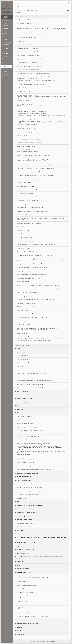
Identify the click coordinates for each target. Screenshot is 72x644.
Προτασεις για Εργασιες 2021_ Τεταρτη (27, 197)
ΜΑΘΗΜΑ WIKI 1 (21, 395)
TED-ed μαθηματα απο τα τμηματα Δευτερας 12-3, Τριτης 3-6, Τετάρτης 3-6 (35, 300)
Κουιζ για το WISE (22, 333)
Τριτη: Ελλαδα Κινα (22, 41)
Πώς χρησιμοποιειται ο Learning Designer (28, 48)
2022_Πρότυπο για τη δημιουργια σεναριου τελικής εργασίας (32, 275)
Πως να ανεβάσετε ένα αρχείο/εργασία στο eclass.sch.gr (31, 120)
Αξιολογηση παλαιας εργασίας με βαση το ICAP (29, 495)
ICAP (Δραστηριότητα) (23, 230)
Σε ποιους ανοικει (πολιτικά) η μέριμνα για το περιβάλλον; (31, 374)
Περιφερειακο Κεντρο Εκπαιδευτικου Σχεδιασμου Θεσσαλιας (32, 211)
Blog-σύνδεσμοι (21, 546)
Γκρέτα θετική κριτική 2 (23, 366)
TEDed (19, 234)
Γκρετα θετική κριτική (23, 363)
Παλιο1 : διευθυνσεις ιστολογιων (26, 459)
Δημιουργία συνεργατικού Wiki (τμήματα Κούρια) (29, 264)
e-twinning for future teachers (24, 520)
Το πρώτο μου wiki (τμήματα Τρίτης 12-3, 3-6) (28, 241)
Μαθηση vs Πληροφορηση (23, 516)
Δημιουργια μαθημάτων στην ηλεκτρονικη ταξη (29, 70)
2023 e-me (19, 627)
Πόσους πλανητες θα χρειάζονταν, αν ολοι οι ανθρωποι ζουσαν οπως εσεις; (36, 381)
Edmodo (20, 370)
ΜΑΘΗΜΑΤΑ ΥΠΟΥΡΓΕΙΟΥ (24, 150)
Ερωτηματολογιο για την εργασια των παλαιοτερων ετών (31, 491)
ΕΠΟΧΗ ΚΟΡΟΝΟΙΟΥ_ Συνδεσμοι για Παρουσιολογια (30, 509)
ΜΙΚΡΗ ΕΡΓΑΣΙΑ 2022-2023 (23, 569)
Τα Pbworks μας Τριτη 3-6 (24, 321)
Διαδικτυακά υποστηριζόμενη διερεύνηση (27, 473)
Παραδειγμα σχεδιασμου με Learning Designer (29, 55)
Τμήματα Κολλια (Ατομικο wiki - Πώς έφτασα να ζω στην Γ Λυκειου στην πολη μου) (37, 245)
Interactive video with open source (26, 23)
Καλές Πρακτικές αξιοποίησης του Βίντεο (27, 307)
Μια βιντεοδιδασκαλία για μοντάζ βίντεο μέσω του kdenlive (32, 267)
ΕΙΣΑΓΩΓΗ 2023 (20, 562)
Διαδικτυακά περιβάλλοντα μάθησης (28, 7)
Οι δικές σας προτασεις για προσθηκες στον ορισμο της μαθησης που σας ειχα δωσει (38, 159)
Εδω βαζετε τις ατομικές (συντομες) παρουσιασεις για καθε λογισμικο (34, 155)
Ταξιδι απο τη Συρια (23, 576)
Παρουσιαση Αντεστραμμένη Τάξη (26, 303)
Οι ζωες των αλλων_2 (23, 582)
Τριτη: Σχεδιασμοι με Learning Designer (27, 63)
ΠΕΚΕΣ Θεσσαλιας (22, 136)
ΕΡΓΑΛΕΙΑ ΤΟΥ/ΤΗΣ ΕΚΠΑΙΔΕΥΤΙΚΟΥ (25, 550)
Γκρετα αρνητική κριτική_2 (24, 359)
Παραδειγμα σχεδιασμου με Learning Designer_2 (29, 59)
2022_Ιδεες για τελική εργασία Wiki (26, 271)
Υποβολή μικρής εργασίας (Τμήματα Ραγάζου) (29, 278)
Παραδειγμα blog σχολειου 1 (25, 416)
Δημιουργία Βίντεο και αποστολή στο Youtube (29, 95)
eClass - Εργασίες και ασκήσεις (25, 132)
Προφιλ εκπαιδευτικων (23, 553)
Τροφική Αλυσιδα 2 (22, 602)
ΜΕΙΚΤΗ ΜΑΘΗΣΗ (21, 530)
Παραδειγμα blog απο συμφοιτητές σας (27, 427)
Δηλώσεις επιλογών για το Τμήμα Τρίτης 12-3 (28, 292)
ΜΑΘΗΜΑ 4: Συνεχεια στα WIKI (24, 402)
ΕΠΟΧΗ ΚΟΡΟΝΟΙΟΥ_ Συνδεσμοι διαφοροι (27, 512)
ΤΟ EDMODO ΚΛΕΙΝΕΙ (23, 282)
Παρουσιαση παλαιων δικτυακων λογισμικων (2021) (30, 208)
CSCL (18, 406)
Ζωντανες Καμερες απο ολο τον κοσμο (27, 585)
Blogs (18, 413)
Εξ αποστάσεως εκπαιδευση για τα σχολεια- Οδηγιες (30, 143)
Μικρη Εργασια (20, 631)
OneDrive (20, 227)
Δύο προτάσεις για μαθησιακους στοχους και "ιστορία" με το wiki (33, 179)
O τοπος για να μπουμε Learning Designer (28, 52)
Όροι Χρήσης (43, 641)
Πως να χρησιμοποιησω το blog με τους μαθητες (29, 431)
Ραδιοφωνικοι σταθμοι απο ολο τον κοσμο (28, 592)
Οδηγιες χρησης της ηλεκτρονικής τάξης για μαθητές (30, 66)
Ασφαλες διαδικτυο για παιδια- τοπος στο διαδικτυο (30, 223)
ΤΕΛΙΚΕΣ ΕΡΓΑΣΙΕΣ (21, 634)
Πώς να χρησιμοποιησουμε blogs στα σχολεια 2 (29, 436)
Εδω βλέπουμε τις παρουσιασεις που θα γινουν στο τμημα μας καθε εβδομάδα (36, 168)
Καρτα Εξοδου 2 (22, 498)
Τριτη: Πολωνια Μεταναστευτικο (25, 45)
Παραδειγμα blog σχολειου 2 (25, 420)
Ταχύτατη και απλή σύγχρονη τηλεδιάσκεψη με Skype (30, 85)
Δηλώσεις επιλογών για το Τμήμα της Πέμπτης (29, 296)
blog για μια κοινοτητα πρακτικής (26, 423)
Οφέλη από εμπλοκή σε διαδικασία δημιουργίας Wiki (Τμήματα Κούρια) (35, 255)
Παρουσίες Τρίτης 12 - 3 (23, 92)
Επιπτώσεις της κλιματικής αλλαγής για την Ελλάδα (30, 388)
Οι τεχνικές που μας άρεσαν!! (25, 238)
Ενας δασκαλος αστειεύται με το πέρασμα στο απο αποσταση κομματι (34, 73)
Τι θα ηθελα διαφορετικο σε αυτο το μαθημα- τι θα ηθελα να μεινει (34, 317)
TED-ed (18, 565)
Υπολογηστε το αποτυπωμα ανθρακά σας (27, 377)
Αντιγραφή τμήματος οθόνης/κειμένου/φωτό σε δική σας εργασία (33, 77)
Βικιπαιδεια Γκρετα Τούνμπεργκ (25, 27)
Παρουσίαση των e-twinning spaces (26, 523)
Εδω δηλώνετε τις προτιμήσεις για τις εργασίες (29, 34)
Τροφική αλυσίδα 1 (22, 596)
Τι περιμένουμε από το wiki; (24, 248)
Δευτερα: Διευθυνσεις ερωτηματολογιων (27, 38)
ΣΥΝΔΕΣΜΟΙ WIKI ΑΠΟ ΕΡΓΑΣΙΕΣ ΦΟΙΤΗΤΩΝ (27, 624)
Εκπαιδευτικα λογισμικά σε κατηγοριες (27, 190)
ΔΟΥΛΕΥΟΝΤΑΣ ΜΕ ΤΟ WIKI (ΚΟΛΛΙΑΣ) (26, 542)
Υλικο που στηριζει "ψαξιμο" (24, 572)
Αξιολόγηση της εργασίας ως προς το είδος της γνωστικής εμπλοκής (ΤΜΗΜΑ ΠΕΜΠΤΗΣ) (39, 285)
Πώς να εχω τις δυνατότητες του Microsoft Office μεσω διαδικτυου (34, 110)
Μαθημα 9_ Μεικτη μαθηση (24, 183)
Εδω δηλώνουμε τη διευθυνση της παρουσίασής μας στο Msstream (34, 165)
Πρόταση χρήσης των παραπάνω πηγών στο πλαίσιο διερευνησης (33, 616)
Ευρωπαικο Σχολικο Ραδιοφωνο (25, 215)
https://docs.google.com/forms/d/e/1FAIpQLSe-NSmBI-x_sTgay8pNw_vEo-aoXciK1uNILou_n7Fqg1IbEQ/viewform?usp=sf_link (34, 444)
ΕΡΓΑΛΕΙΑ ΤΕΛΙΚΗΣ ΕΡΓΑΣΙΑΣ (24, 477)
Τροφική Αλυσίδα (22, 607)
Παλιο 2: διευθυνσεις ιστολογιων (26, 462)
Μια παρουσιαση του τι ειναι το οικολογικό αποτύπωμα (31, 384)
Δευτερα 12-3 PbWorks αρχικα (25, 314)
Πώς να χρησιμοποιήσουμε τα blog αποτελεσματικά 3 (30, 440)
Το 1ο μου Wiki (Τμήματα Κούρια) (26, 252)
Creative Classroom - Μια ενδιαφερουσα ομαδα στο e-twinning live (34, 527)
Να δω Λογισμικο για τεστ (24, 204)
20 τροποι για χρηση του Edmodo (26, 186)
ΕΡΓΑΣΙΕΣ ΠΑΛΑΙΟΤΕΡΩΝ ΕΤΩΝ (25, 480)
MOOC (18, 534)
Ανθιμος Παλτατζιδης (23, 337)
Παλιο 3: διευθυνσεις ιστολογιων (26, 466)
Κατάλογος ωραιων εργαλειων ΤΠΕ (26, 146)
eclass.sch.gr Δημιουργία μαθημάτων (27, 128)
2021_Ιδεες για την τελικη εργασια (26, 193)
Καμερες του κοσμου (23, 613)
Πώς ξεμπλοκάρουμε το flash (25, 104)
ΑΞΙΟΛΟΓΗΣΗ (20, 409)
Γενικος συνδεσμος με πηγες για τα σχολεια (28, 139)
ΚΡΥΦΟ (18, 502)
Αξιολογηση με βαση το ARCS (25, 484)
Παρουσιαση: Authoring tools (25, 310)
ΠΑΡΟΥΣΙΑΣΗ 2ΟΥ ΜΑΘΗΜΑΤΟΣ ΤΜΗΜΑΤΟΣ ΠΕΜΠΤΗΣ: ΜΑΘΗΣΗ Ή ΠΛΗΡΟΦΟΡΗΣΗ (37, 289)
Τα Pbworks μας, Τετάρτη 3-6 (25, 325)
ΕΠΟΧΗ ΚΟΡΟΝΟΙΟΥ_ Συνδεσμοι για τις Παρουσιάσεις (30, 505)
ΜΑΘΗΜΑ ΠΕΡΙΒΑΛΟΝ (22, 352)
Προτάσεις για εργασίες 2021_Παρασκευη (28, 200)
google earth (21, 589)
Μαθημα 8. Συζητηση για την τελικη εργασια (28, 172)
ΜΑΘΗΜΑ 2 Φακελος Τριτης (24, 391)
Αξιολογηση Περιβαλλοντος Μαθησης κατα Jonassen (30, 487)
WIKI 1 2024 (20, 620)
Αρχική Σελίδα (17, 7)
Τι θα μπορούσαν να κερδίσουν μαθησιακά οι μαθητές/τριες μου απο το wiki (36, 175)
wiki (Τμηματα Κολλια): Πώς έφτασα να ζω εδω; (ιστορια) (31, 20)
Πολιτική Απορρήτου (51, 641)
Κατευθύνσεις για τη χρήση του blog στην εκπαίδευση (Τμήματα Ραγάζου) (35, 470)
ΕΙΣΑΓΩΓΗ (19, 349)
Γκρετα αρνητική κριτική (24, 356)
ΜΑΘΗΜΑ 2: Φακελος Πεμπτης (24, 399)
